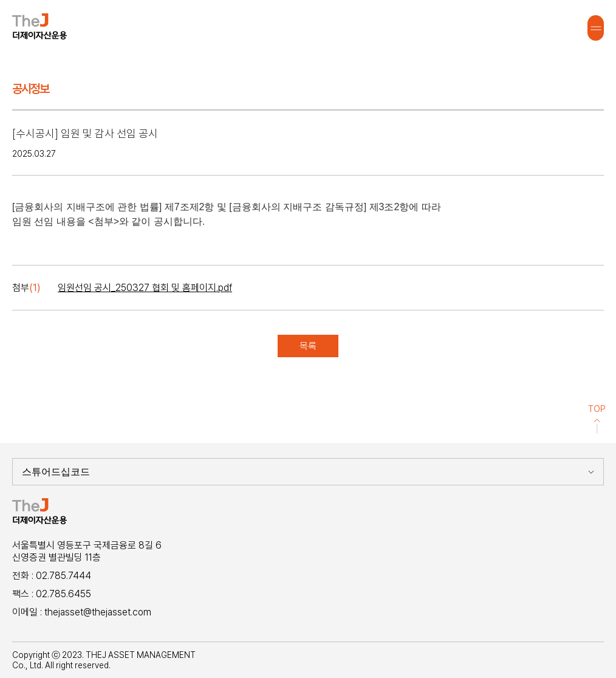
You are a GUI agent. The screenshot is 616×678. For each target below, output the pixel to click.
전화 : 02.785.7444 (52, 576)
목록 (308, 346)
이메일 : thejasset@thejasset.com (82, 612)
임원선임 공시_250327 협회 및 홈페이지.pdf (145, 288)
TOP (597, 419)
